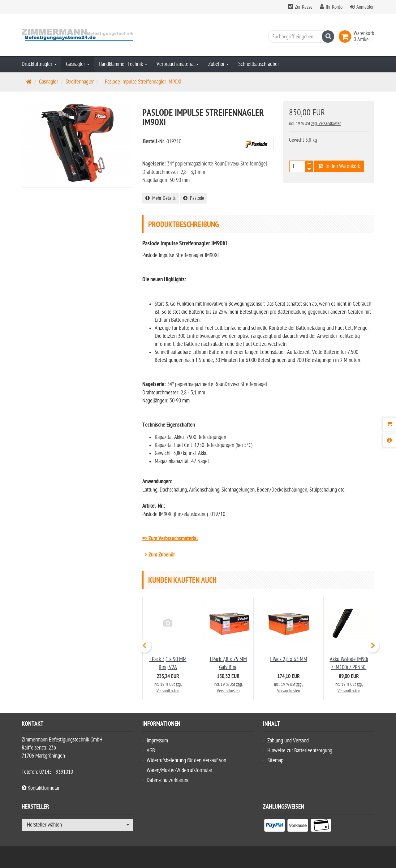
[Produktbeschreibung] (390, 441)
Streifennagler (80, 82)
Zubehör (219, 64)
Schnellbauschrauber (259, 64)
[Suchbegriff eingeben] (299, 37)
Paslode (194, 198)
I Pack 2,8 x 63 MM (289, 659)
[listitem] (275, 827)
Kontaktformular (41, 788)
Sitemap (275, 761)
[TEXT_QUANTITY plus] (309, 165)
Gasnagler (78, 64)
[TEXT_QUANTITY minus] (309, 168)
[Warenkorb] (390, 424)
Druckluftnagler (39, 64)
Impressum (157, 741)
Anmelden (365, 7)
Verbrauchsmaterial (178, 64)
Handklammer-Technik (123, 64)
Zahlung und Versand (288, 741)
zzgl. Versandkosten (326, 124)
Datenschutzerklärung (168, 780)
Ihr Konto (334, 7)
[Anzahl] (297, 166)
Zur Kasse (304, 7)
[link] (346, 37)
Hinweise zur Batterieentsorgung (300, 751)
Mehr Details (161, 198)
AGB (151, 751)
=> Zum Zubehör (159, 555)
